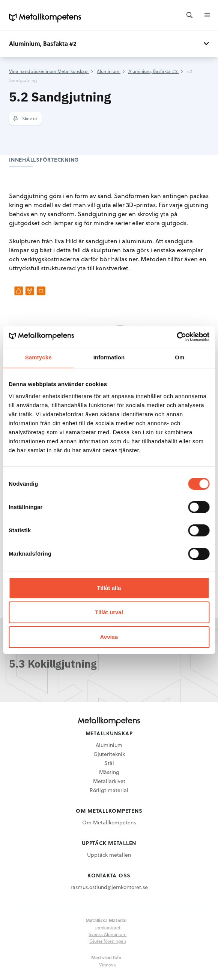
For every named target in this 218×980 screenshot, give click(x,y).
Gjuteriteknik (109, 754)
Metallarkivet (109, 781)
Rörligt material (109, 790)
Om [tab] (180, 357)
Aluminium (109, 745)
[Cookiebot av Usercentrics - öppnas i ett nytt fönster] (177, 337)
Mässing (109, 772)
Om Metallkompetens (109, 822)
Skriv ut (25, 118)
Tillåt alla (109, 588)
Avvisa (109, 637)
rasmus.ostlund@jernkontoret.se (109, 887)
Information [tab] (109, 357)
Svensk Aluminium (107, 934)
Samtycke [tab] (38, 357)
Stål (109, 763)
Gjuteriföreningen (108, 941)
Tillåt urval (109, 612)
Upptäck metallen (109, 855)
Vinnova (107, 965)
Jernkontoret (108, 927)
